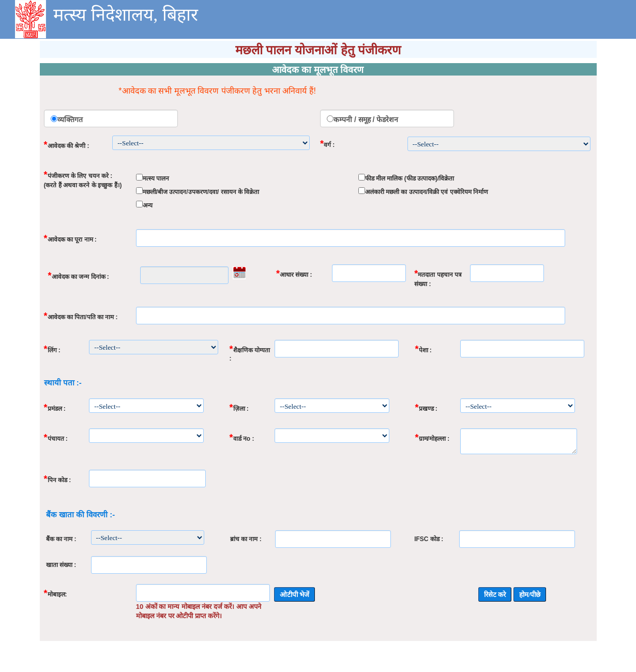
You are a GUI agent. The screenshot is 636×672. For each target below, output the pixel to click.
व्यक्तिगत (70, 120)
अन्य (148, 205)
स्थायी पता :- (63, 383)
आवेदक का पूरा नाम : (70, 238)
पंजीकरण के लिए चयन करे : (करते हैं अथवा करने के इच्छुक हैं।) (83, 179)
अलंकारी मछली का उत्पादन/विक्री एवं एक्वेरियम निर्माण (427, 192)
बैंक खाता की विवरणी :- (81, 514)
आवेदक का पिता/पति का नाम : (81, 316)
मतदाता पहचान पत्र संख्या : (438, 278)
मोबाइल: (56, 593)
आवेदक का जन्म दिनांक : (79, 276)
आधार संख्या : (294, 274)
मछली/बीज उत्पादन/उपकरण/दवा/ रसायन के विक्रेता (201, 192)
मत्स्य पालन (156, 178)
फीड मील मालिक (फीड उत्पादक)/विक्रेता (410, 178)
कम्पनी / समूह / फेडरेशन (366, 120)
